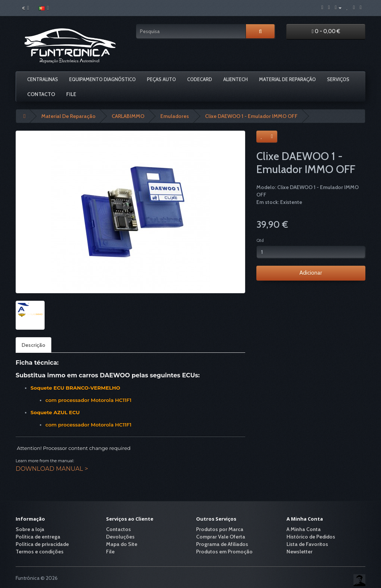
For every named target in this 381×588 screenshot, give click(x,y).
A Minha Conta (304, 529)
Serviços (338, 79)
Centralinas (43, 79)
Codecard (200, 79)
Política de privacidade (42, 544)
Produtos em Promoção (224, 552)
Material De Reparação (287, 79)
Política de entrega (38, 537)
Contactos (119, 529)
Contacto (41, 94)
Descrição (33, 345)
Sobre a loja (30, 529)
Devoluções (120, 537)
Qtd (260, 240)
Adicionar (311, 273)
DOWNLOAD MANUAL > (52, 469)
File (71, 94)
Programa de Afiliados (222, 544)
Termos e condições (40, 552)
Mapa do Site (122, 544)
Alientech (236, 79)
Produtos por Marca (220, 529)
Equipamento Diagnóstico (103, 79)
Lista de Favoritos (307, 544)
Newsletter (300, 552)
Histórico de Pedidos (311, 537)
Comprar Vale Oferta (221, 537)
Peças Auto (161, 79)
